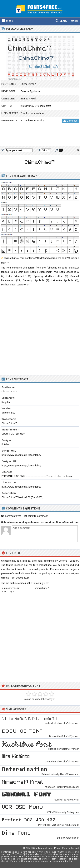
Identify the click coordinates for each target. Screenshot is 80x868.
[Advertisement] (40, 136)
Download (70, 121)
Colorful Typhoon (30, 91)
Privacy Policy (61, 848)
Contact (75, 848)
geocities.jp (22, 578)
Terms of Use (45, 848)
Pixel (33, 99)
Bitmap (25, 99)
